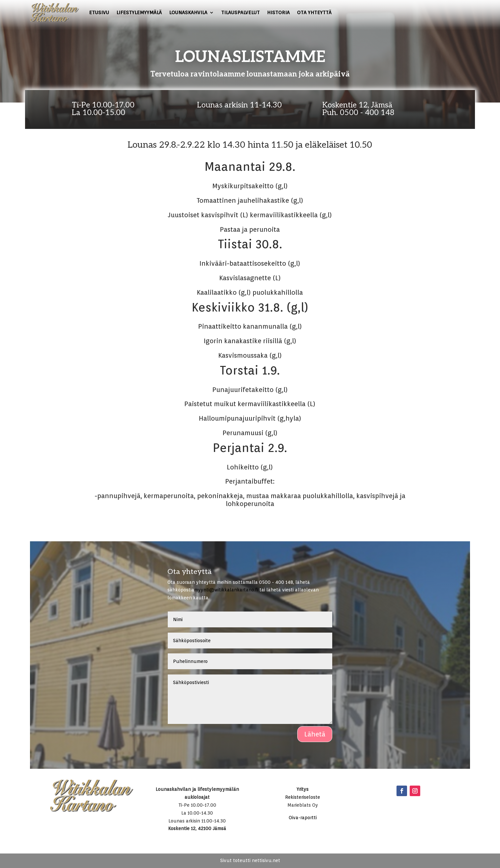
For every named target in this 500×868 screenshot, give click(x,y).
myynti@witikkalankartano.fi (226, 590)
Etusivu (99, 12)
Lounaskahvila (188, 12)
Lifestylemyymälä (139, 12)
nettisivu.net (266, 860)
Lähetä (315, 734)
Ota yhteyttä (314, 12)
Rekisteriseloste (303, 797)
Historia (278, 12)
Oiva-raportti (303, 818)
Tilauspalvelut (240, 12)
